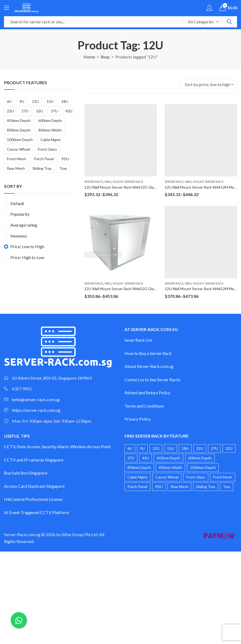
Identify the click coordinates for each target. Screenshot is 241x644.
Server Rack (94, 182)
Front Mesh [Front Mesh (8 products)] (16, 159)
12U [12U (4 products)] (35, 101)
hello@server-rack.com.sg (36, 399)
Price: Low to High (27, 246)
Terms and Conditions (144, 406)
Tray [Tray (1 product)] (63, 168)
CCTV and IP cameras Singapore (34, 460)
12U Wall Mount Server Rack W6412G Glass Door (125, 187)
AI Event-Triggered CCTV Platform (36, 512)
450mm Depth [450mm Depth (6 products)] (19, 120)
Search (229, 22)
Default (17, 203)
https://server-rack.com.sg (36, 410)
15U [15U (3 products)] (50, 101)
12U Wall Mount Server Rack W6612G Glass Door (125, 289)
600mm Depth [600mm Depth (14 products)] (50, 120)
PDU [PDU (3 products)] (65, 159)
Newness (19, 236)
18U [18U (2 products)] (65, 101)
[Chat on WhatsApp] (19, 620)
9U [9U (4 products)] (22, 101)
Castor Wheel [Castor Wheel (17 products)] (18, 149)
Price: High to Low (27, 257)
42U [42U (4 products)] (69, 111)
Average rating (24, 225)
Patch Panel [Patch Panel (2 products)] (44, 159)
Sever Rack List (138, 340)
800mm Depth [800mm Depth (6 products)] (19, 130)
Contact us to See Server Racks (153, 380)
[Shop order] (209, 84)
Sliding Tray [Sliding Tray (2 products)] (42, 168)
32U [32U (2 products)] (40, 111)
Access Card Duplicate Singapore (34, 486)
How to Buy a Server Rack (148, 353)
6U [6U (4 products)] (9, 101)
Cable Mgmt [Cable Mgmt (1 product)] (51, 140)
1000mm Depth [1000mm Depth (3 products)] (20, 140)
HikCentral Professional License (33, 499)
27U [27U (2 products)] (25, 111)
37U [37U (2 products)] (54, 111)
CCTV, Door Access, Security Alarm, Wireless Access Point (57, 446)
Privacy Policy (138, 419)
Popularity (20, 214)
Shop (105, 57)
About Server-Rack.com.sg (149, 366)
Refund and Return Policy (147, 393)
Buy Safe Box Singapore (26, 473)
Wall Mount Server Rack (124, 182)
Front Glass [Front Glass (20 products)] (47, 149)
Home (89, 57)
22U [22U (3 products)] (10, 111)
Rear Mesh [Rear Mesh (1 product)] (16, 168)
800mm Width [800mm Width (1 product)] (50, 130)
